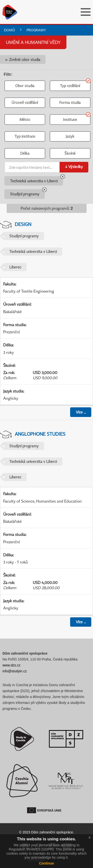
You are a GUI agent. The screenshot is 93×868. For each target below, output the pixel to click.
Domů (9, 30)
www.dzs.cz (11, 665)
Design (23, 224)
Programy (36, 30)
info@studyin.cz (15, 671)
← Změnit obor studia (23, 59)
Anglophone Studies (40, 434)
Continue (47, 863)
